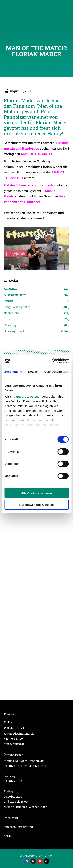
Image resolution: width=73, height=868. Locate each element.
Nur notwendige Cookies (37, 505)
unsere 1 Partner (28, 397)
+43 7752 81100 (13, 739)
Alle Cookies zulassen (37, 493)
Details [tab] (33, 372)
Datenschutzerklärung (18, 827)
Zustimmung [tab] (13, 372)
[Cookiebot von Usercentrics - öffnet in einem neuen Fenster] (52, 361)
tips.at (8, 836)
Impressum (11, 818)
